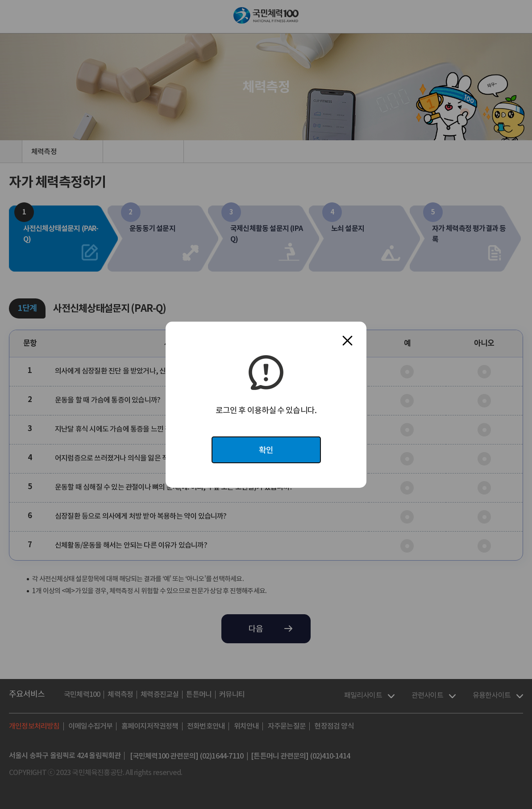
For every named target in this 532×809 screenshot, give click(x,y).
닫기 (347, 341)
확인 (266, 450)
